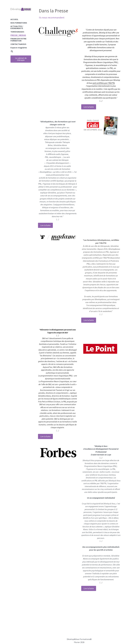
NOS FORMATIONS (19, 23)
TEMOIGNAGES (17, 32)
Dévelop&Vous (73, 639)
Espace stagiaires (19, 48)
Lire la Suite (89, 107)
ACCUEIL (14, 19)
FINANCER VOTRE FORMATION (18, 40)
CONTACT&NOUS (18, 44)
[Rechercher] (12, 51)
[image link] (59, 32)
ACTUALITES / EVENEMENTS (17, 27)
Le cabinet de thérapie (21, 59)
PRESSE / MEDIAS (18, 35)
